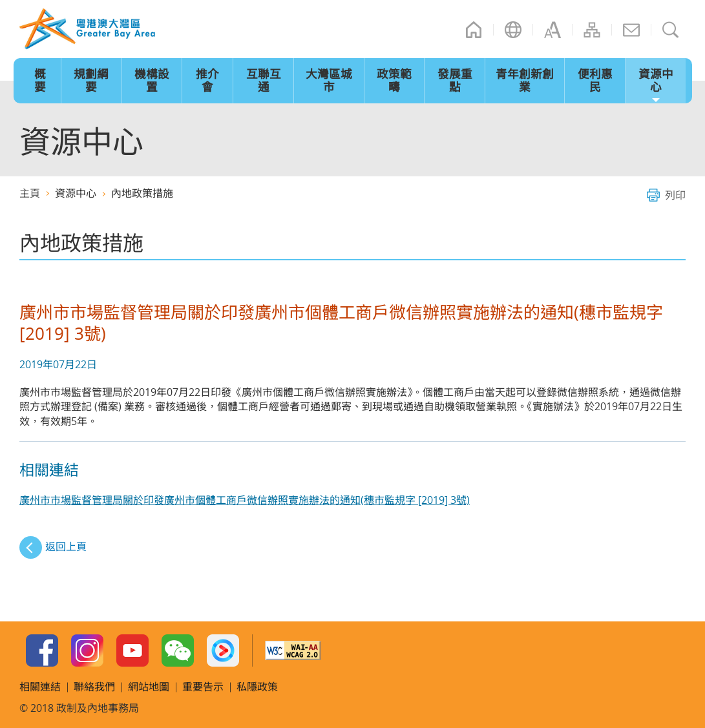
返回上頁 (66, 546)
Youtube (132, 650)
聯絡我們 (631, 30)
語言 (513, 30)
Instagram (87, 650)
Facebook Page (42, 650)
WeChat (178, 650)
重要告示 (203, 687)
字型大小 (552, 30)
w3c (293, 650)
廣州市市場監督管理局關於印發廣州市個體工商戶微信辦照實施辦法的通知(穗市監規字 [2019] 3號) (245, 500)
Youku (223, 650)
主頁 (474, 30)
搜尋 (671, 30)
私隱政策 (257, 687)
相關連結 (40, 687)
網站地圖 (592, 30)
